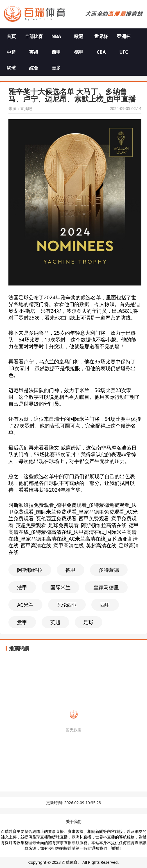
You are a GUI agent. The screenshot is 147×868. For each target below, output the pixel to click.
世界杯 (101, 36)
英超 (34, 52)
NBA (56, 36)
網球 (11, 68)
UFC (124, 52)
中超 (11, 52)
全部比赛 (34, 36)
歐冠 (79, 36)
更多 (56, 68)
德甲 (79, 52)
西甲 (56, 52)
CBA (101, 52)
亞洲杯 (124, 36)
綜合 (34, 68)
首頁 (11, 36)
